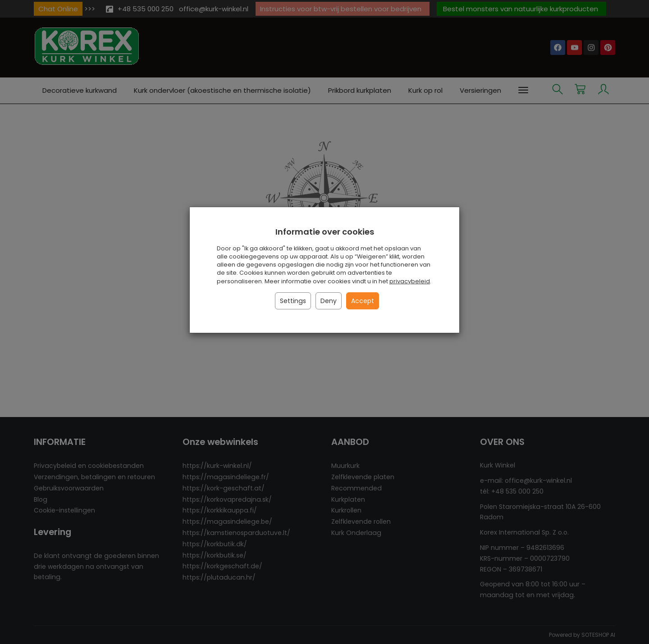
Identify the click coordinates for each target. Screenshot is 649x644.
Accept (363, 301)
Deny (329, 301)
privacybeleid (410, 281)
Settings (293, 301)
